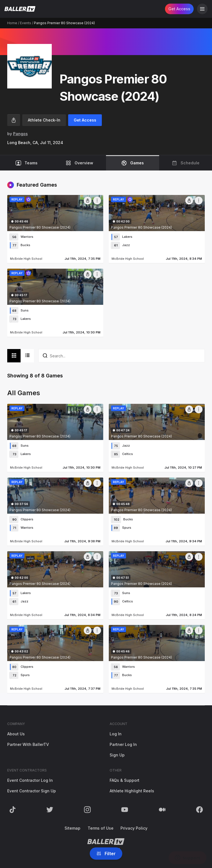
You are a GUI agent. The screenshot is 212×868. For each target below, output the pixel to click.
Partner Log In (123, 744)
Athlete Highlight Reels (132, 791)
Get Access (179, 9)
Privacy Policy (134, 828)
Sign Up (117, 755)
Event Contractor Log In (30, 780)
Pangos (20, 134)
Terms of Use (101, 828)
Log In (116, 734)
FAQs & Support (125, 780)
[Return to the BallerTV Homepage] (20, 9)
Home (12, 23)
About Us (16, 734)
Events (26, 23)
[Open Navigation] (202, 9)
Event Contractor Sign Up (32, 791)
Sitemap (72, 828)
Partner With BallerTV (28, 744)
